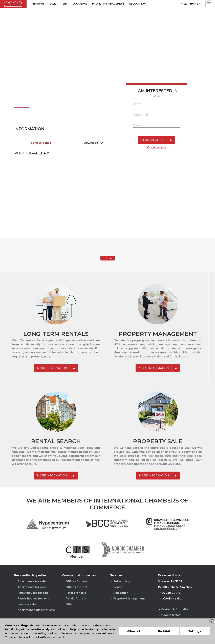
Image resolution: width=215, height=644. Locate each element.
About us (38, 4)
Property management (108, 4)
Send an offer (153, 140)
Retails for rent (76, 599)
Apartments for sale (32, 581)
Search (118, 587)
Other (70, 604)
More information (52, 368)
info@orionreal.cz (170, 599)
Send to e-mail (41, 143)
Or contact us (157, 147)
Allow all (134, 631)
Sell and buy (122, 581)
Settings (195, 631)
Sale (53, 4)
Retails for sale (76, 593)
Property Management (129, 599)
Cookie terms (171, 615)
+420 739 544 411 (192, 4)
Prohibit (164, 631)
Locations (80, 4)
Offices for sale (76, 581)
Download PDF (94, 143)
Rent (64, 4)
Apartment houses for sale (36, 610)
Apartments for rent (32, 587)
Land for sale (27, 604)
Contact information (175, 609)
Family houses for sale (33, 593)
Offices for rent (76, 587)
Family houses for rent (33, 599)
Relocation (137, 4)
